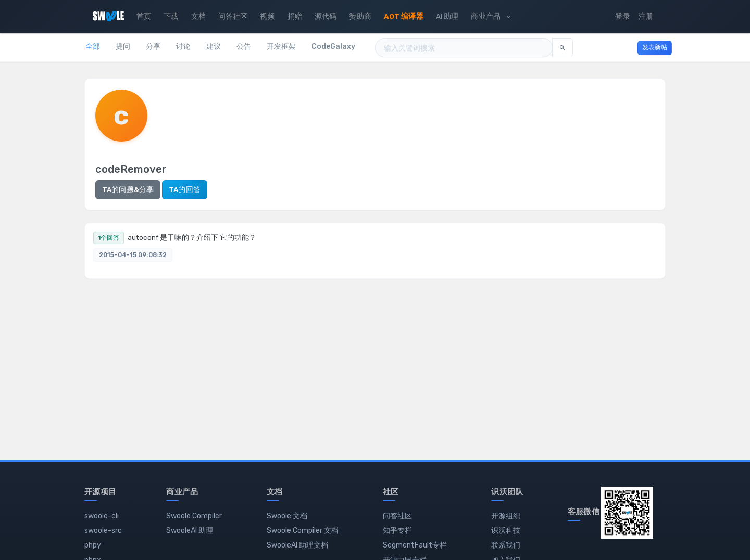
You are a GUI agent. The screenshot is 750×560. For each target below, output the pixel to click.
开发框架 (281, 47)
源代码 (326, 16)
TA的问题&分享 (128, 189)
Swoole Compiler (194, 516)
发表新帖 (655, 47)
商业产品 (490, 16)
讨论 (183, 47)
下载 (171, 16)
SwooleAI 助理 (190, 531)
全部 (93, 47)
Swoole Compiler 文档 (303, 531)
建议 (214, 47)
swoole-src (103, 531)
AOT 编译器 (404, 16)
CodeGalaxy (333, 47)
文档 (198, 16)
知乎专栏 (397, 531)
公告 (244, 47)
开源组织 (506, 516)
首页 (144, 16)
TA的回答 (185, 189)
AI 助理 (447, 16)
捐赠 (295, 16)
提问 (123, 47)
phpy (93, 545)
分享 (153, 47)
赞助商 (360, 16)
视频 (267, 16)
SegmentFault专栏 (415, 545)
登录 (622, 16)
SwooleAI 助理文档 (297, 545)
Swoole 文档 (287, 516)
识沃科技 (506, 531)
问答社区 (233, 16)
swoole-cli (102, 516)
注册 (646, 16)
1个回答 (109, 238)
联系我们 (506, 545)
